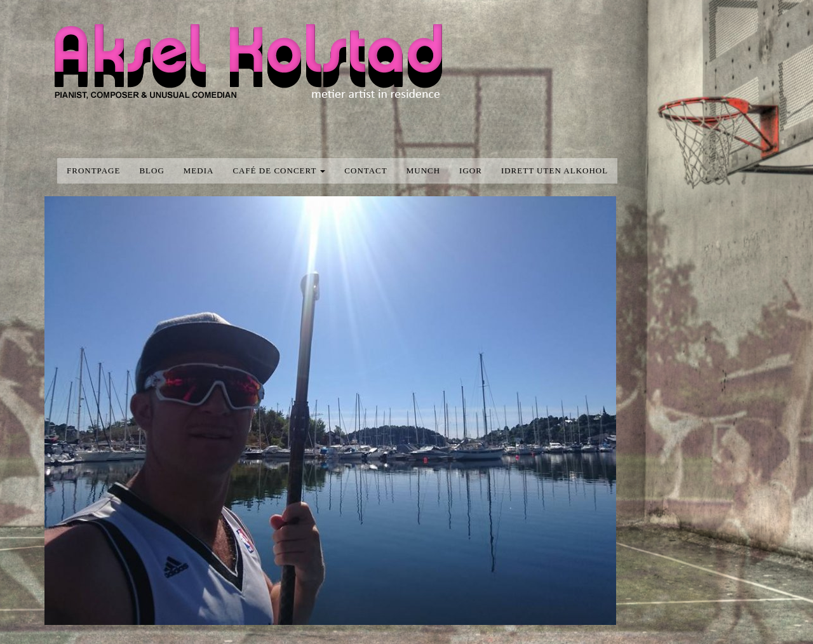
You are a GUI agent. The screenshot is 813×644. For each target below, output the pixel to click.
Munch (423, 171)
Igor (471, 171)
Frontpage (93, 171)
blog (151, 171)
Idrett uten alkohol (554, 171)
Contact (366, 171)
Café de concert (279, 171)
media (199, 171)
